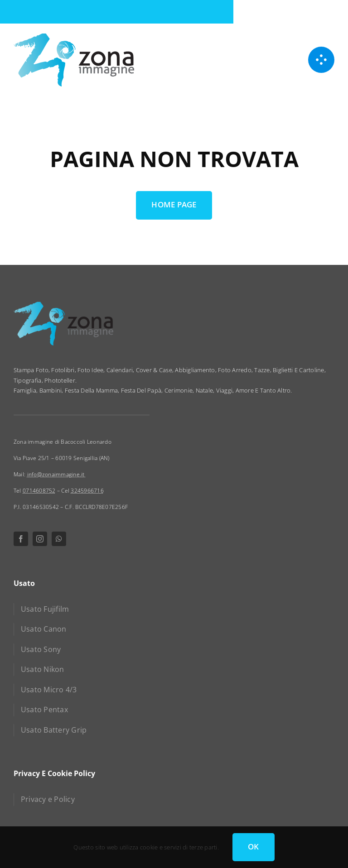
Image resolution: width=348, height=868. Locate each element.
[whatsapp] (59, 539)
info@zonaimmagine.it (57, 474)
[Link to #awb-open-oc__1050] (321, 60)
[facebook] (21, 539)
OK (254, 846)
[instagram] (40, 539)
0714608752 (39, 491)
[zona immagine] (74, 36)
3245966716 (87, 491)
